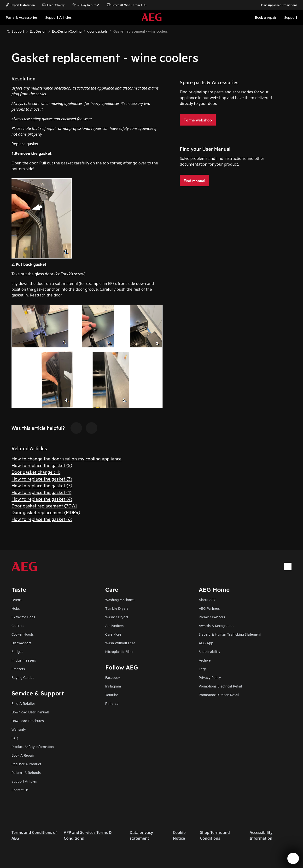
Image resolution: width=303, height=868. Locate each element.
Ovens (17, 600)
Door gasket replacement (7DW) (44, 505)
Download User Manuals (31, 712)
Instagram (113, 686)
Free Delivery (54, 5)
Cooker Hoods (23, 634)
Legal (203, 669)
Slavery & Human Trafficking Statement (230, 634)
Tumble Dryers (117, 608)
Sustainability (210, 651)
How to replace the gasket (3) (42, 479)
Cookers (18, 625)
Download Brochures (28, 720)
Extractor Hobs (23, 617)
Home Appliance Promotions (276, 5)
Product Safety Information (33, 746)
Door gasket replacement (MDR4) (46, 512)
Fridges (17, 651)
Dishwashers (21, 643)
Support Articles (24, 781)
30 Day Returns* (86, 5)
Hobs (16, 608)
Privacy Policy (210, 677)
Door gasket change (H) (36, 472)
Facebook (113, 677)
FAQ (15, 738)
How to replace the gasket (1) (41, 492)
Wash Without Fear (120, 643)
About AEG (207, 600)
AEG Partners (209, 608)
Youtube (112, 695)
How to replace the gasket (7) (42, 485)
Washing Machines (120, 600)
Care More (113, 634)
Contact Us (20, 790)
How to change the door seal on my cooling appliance (67, 458)
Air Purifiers (114, 625)
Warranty (19, 729)
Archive (205, 660)
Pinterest (112, 703)
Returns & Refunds (26, 772)
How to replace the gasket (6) (42, 519)
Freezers (18, 669)
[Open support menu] (293, 858)
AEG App (206, 643)
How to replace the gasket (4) (42, 499)
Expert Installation (20, 5)
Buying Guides (23, 677)
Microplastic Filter (119, 651)
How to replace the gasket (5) (42, 465)
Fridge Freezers (24, 660)
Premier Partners (212, 617)
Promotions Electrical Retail (220, 686)
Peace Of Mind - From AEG (126, 5)
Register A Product (26, 764)
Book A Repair (23, 755)
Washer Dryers (117, 617)
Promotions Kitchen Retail (219, 695)
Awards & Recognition (216, 625)
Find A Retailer (23, 703)
